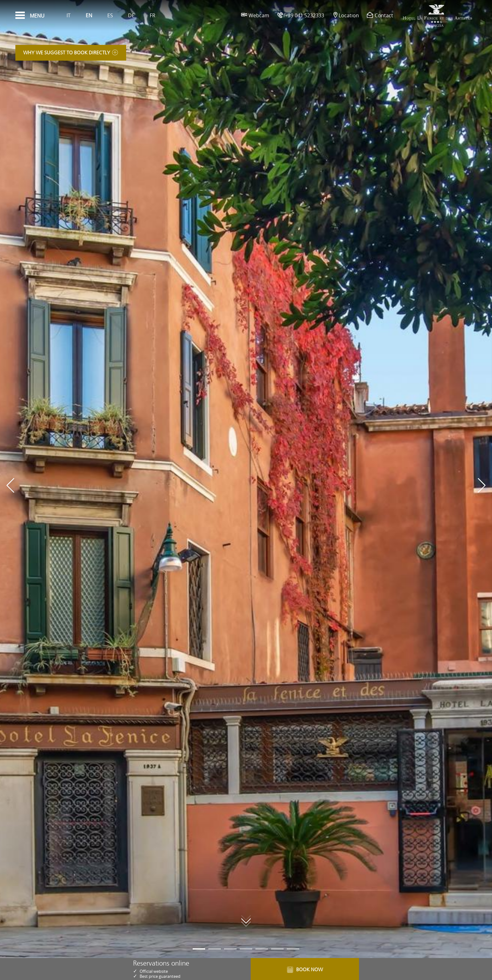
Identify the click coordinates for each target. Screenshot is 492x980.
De (131, 15)
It (69, 15)
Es (110, 15)
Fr (152, 15)
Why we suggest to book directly (71, 54)
